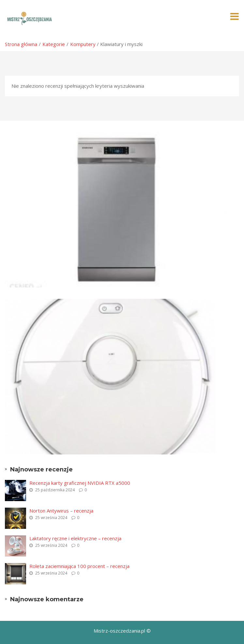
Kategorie (54, 44)
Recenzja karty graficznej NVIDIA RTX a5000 (80, 483)
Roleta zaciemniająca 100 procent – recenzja (79, 566)
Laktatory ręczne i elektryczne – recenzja (75, 538)
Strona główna (21, 44)
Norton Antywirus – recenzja (61, 511)
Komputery (83, 44)
